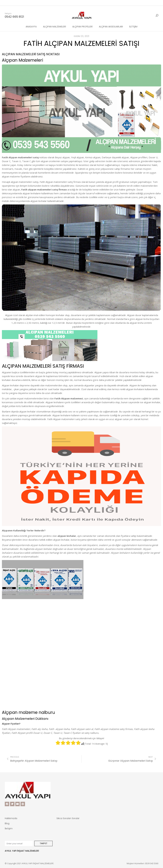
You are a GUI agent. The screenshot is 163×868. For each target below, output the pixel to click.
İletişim (9, 829)
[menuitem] (31, 21)
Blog (7, 823)
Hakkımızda (11, 818)
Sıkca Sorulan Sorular (68, 818)
